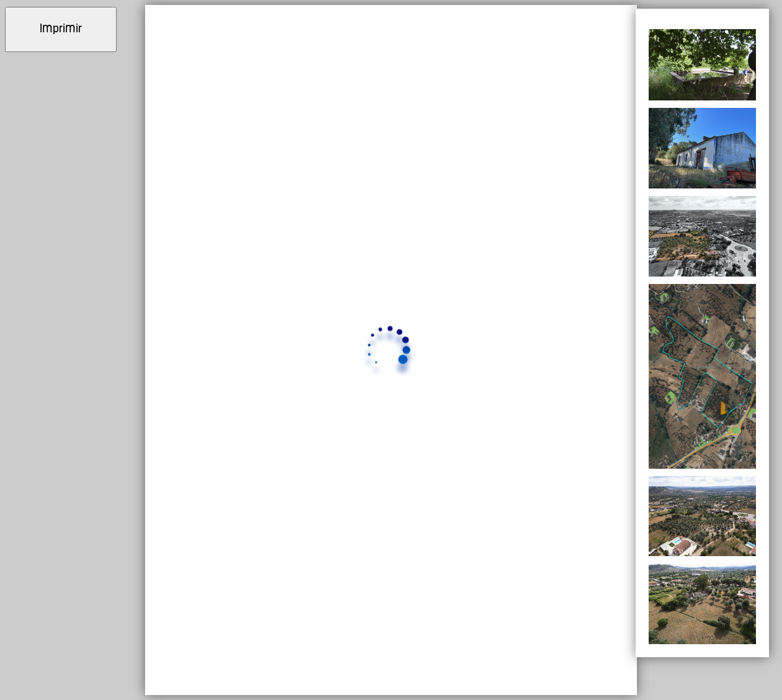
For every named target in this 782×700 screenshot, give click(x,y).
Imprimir (61, 29)
